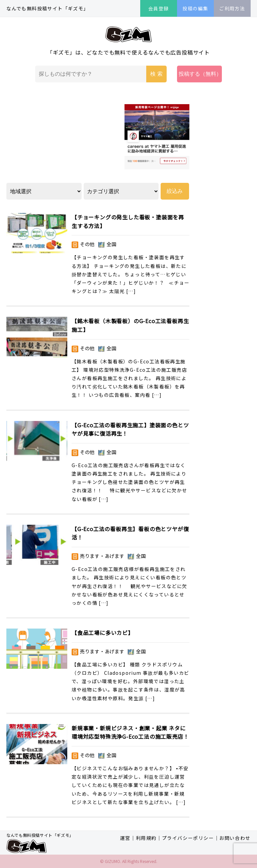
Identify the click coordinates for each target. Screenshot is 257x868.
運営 (125, 838)
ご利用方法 (232, 8)
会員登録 (159, 8)
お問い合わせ (235, 838)
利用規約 (146, 838)
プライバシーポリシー (188, 838)
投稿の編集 (195, 8)
